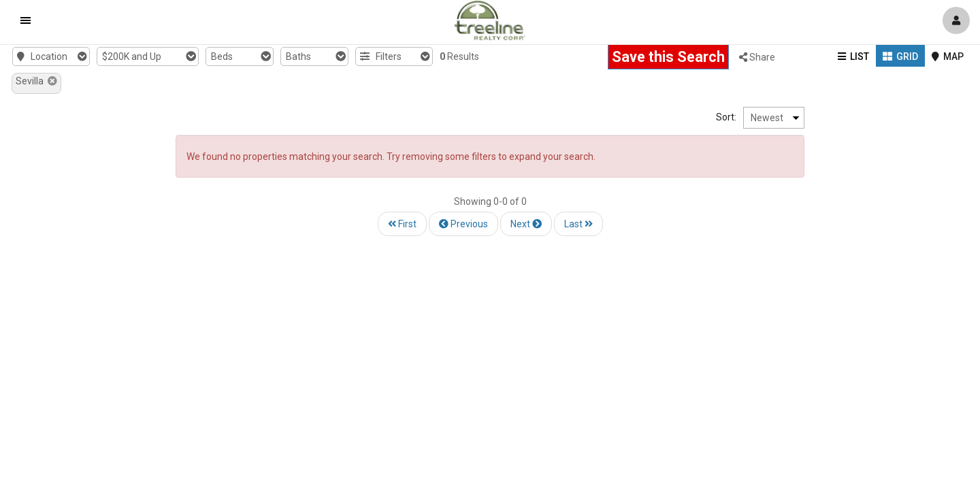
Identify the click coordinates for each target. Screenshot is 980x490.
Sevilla (36, 81)
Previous (463, 224)
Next (526, 224)
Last (578, 224)
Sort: (868, 117)
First (402, 224)
